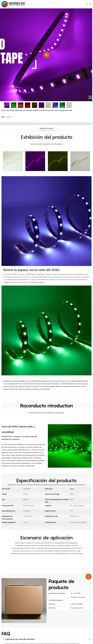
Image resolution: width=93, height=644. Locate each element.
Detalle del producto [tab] (47, 128)
